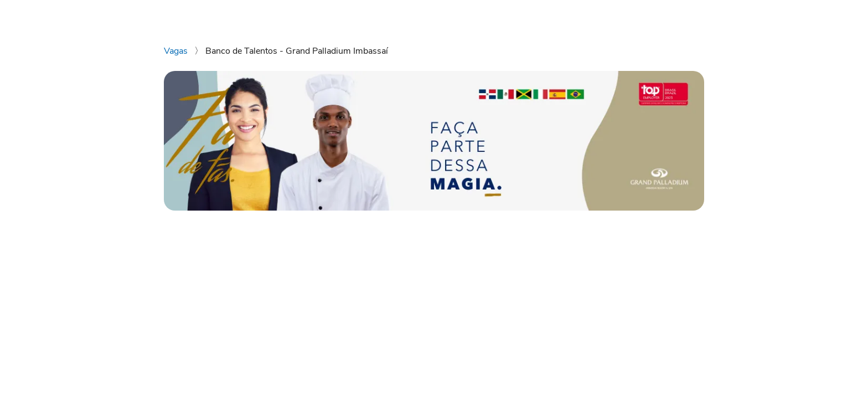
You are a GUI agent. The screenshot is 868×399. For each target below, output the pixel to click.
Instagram (732, 16)
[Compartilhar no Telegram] (237, 310)
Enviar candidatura (613, 241)
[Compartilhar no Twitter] (220, 310)
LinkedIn (834, 16)
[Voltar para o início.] (29, 16)
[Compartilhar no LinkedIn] (186, 310)
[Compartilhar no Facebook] (203, 310)
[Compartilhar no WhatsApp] (169, 310)
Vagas (177, 51)
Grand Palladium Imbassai (645, 16)
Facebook (785, 16)
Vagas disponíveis (543, 16)
